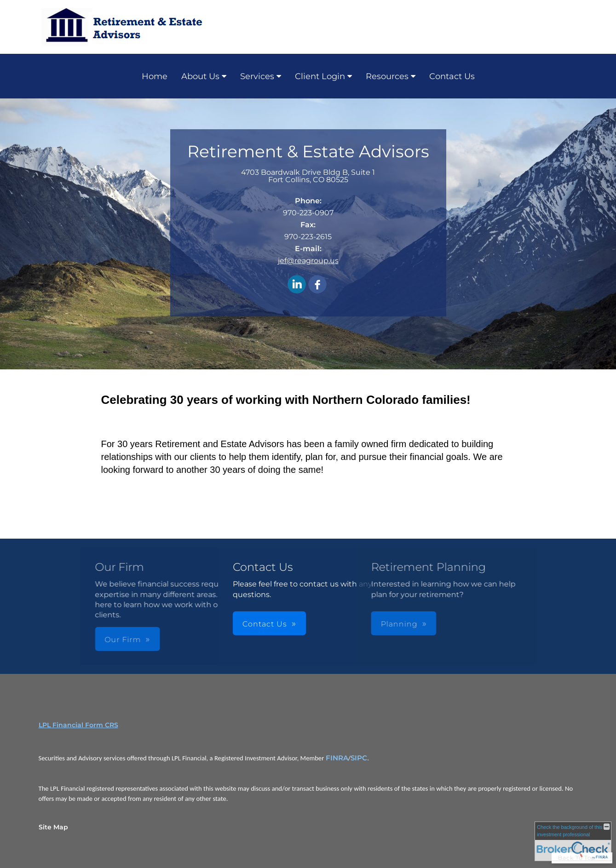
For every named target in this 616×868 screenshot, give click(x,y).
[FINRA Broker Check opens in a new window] (573, 841)
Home (155, 76)
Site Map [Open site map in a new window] (53, 827)
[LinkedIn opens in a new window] (297, 285)
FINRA (337, 758)
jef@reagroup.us (308, 261)
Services (257, 76)
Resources (387, 76)
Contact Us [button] (265, 624)
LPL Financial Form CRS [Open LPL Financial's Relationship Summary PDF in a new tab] (78, 725)
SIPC (359, 758)
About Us (200, 76)
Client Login (320, 76)
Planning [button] (359, 624)
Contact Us (452, 76)
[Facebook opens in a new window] (317, 285)
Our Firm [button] (162, 640)
